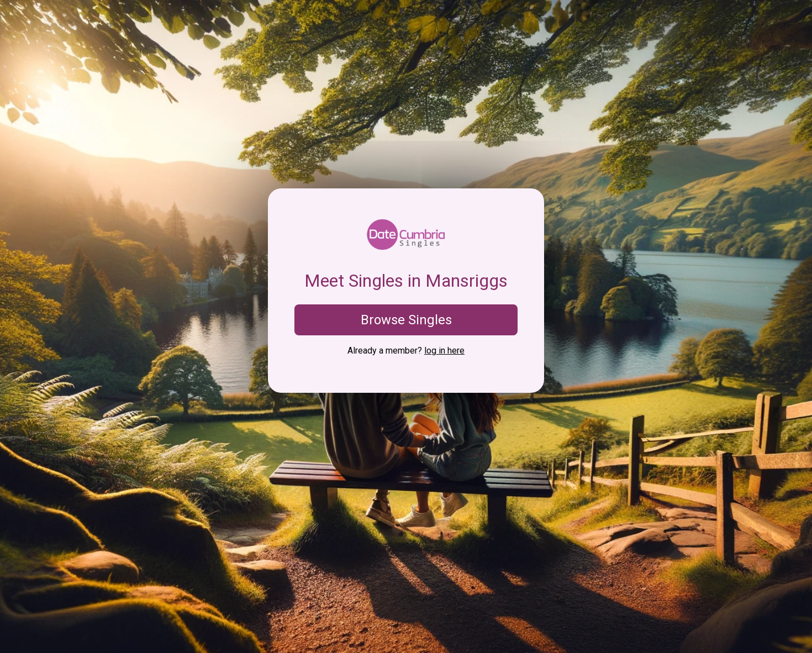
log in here (444, 351)
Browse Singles (406, 320)
